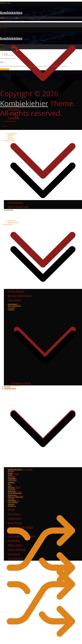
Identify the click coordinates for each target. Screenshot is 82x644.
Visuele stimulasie (9, 141)
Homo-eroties (12, 480)
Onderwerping (12, 495)
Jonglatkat (11, 482)
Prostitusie (11, 499)
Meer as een (12, 491)
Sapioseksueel (8, 224)
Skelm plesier (12, 501)
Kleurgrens (11, 488)
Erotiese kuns (12, 221)
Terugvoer (11, 139)
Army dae (13, 474)
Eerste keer (11, 477)
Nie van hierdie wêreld (15, 493)
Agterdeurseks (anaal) (15, 469)
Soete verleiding (13, 502)
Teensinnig (11, 504)
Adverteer (11, 135)
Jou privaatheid (12, 133)
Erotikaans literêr (17, 386)
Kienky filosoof (12, 304)
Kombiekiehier (11, 13)
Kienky (10, 486)
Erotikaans (11, 310)
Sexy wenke (11, 308)
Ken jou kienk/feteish (14, 306)
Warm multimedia (13, 222)
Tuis (5, 126)
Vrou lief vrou (12, 506)
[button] (43, 131)
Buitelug (10, 473)
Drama (10, 475)
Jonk (9, 484)
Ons (5, 23)
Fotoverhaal (12, 479)
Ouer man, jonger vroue (15, 497)
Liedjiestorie (12, 490)
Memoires (7, 386)
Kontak (10, 137)
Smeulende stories (10, 389)
